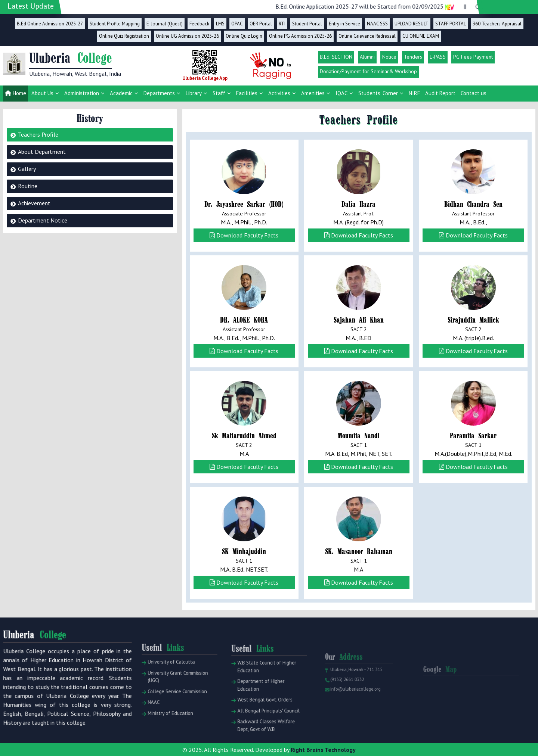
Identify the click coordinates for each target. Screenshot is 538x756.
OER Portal (261, 24)
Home (16, 93)
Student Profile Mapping (115, 24)
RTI (282, 24)
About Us (42, 93)
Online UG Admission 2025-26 (187, 36)
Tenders (413, 57)
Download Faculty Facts (244, 235)
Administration (82, 93)
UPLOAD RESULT (412, 24)
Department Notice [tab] (43, 220)
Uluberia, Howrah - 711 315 (354, 681)
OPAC (237, 24)
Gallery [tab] (27, 169)
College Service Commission (175, 702)
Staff (219, 93)
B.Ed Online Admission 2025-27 (50, 24)
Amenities (313, 93)
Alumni (367, 57)
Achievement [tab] (34, 203)
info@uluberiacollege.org (354, 698)
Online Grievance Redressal (367, 36)
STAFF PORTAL (451, 24)
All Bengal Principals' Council (266, 720)
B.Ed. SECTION (336, 57)
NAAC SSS (377, 24)
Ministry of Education (169, 721)
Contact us (474, 93)
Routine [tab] (28, 186)
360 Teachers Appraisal (497, 24)
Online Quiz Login (244, 36)
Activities (279, 93)
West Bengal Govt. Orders (263, 711)
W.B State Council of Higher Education (264, 682)
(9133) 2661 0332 (347, 690)
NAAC (155, 712)
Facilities (247, 93)
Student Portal (307, 24)
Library (194, 93)
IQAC (341, 93)
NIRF (414, 93)
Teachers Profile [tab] (38, 134)
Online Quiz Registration (124, 36)
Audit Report (440, 93)
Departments (159, 93)
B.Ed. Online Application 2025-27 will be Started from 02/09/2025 (375, 6)
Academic (121, 93)
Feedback (199, 24)
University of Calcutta (170, 677)
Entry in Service (344, 24)
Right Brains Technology (323, 750)
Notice (389, 57)
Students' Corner (378, 93)
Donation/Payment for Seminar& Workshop (368, 71)
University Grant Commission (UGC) (175, 690)
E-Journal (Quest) (165, 24)
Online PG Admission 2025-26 (300, 36)
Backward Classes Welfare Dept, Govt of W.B (264, 732)
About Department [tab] (42, 152)
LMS (220, 24)
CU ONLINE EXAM (421, 36)
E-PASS (438, 57)
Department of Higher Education (259, 698)
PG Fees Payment (473, 57)
